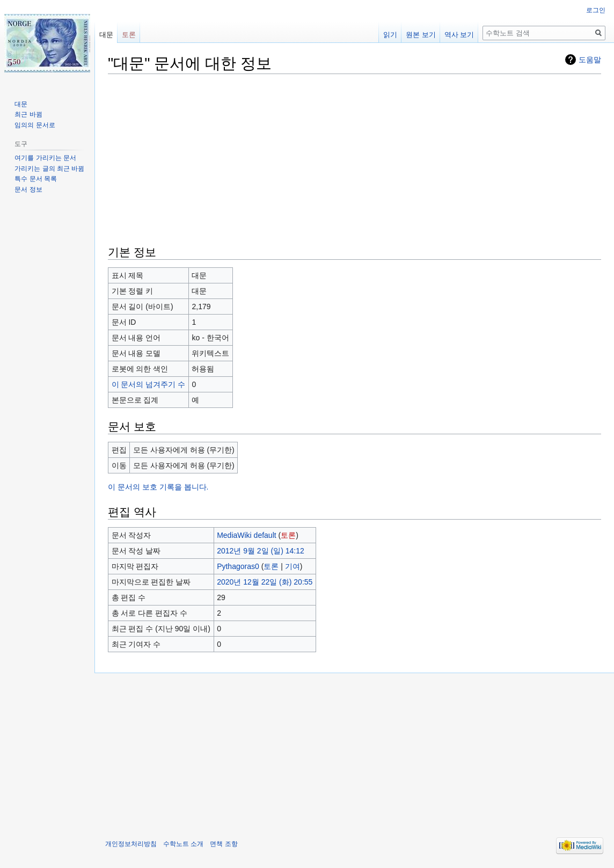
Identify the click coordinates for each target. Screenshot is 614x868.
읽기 (390, 35)
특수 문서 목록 (36, 179)
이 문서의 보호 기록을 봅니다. (158, 487)
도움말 (590, 60)
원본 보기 (421, 35)
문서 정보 (28, 189)
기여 (293, 566)
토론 (288, 535)
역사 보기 (459, 35)
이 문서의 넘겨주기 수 (149, 384)
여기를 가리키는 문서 (45, 158)
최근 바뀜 (28, 114)
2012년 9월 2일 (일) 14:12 (261, 551)
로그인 (596, 10)
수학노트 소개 (183, 844)
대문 (106, 35)
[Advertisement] (354, 158)
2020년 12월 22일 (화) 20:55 (265, 582)
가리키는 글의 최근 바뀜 (49, 169)
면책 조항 (224, 844)
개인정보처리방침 (131, 844)
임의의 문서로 (35, 125)
